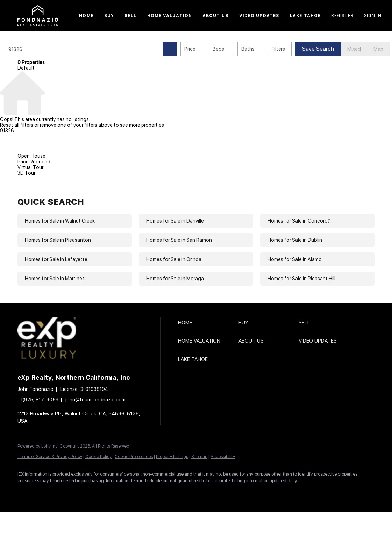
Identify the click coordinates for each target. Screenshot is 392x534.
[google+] (148, 493)
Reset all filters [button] (17, 125)
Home (86, 16)
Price (205, 49)
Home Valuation (170, 16)
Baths (263, 49)
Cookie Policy (98, 457)
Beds (234, 49)
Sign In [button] (373, 16)
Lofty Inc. (50, 446)
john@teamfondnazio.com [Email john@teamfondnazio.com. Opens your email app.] (95, 400)
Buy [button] (109, 16)
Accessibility (223, 457)
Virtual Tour (30, 167)
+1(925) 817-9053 (38, 400)
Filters (294, 49)
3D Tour (26, 173)
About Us (216, 16)
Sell (130, 16)
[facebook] (26, 493)
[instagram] (107, 493)
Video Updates (259, 16)
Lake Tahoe (305, 16)
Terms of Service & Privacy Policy (50, 457)
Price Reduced (34, 162)
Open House (31, 156)
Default (26, 68)
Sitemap (199, 457)
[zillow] (87, 493)
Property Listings (172, 457)
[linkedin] (46, 493)
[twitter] (66, 493)
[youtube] (127, 493)
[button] (38, 16)
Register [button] (342, 16)
